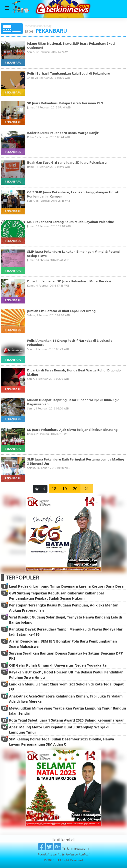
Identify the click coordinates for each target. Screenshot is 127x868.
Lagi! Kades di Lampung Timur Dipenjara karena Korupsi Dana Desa (66, 586)
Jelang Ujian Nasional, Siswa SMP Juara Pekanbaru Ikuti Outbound (71, 46)
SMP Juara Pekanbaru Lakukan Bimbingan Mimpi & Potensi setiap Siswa (74, 254)
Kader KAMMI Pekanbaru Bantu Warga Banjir (63, 133)
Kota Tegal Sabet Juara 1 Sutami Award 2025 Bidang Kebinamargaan (67, 720)
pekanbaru (13, 62)
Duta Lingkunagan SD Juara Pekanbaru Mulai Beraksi (69, 281)
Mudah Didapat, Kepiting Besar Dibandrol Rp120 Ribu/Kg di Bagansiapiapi (74, 402)
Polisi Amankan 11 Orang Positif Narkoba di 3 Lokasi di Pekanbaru (70, 343)
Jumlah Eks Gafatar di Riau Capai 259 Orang (61, 311)
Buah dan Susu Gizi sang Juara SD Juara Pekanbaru (67, 162)
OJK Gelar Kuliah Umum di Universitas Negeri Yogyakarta (58, 665)
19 (65, 489)
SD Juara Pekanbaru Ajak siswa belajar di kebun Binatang (72, 430)
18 (54, 489)
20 (75, 489)
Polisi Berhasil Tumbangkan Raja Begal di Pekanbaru (69, 73)
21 (87, 489)
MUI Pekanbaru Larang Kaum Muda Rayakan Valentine (71, 222)
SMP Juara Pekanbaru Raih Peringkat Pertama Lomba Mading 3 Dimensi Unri (76, 461)
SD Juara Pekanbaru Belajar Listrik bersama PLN (65, 103)
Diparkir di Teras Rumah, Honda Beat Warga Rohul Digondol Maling (74, 372)
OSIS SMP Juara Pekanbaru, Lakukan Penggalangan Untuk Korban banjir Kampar (73, 194)
